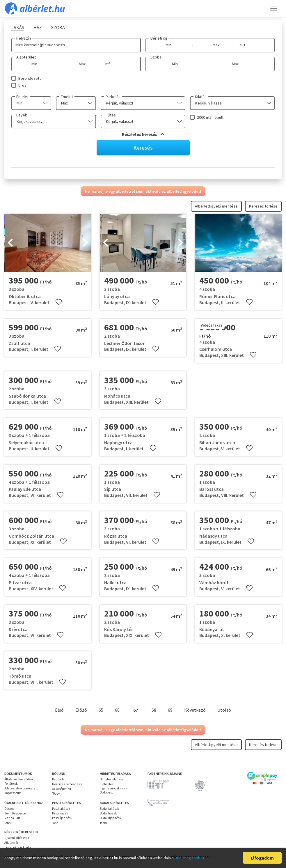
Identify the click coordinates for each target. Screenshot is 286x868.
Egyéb (22, 115)
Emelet (22, 97)
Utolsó (224, 710)
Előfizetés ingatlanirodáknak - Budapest (113, 788)
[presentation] (10, 243)
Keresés (143, 147)
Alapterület (26, 57)
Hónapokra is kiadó (17, 847)
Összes (9, 809)
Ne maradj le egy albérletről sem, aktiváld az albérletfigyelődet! (143, 191)
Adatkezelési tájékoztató (21, 788)
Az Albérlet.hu (62, 789)
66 (117, 710)
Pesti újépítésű (62, 818)
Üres (22, 85)
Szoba (156, 57)
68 (154, 710)
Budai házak (108, 813)
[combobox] (31, 103)
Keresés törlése (263, 206)
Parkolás (113, 97)
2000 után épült (210, 117)
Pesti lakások (61, 809)
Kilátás (201, 97)
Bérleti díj (159, 38)
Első (59, 710)
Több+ (56, 793)
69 (170, 710)
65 (101, 710)
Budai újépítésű (110, 818)
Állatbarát (11, 843)
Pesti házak (60, 813)
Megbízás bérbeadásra (67, 784)
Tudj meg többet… (192, 858)
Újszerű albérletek (17, 838)
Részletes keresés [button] (143, 134)
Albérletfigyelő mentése (216, 206)
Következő (195, 710)
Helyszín (24, 38)
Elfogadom (262, 858)
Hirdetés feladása (112, 779)
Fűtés (111, 115)
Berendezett (30, 78)
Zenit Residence (15, 813)
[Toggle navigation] (274, 8)
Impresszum (13, 793)
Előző (81, 710)
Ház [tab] (38, 27)
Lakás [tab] (18, 27)
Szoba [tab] (58, 27)
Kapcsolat (59, 779)
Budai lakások (109, 809)
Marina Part (12, 818)
